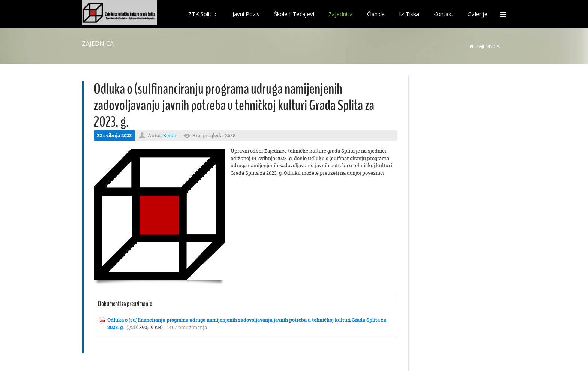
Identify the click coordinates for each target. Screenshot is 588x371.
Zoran (170, 135)
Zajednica (488, 46)
